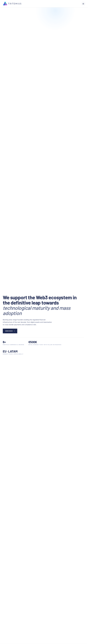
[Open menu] (83, 4)
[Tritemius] (12, 4)
